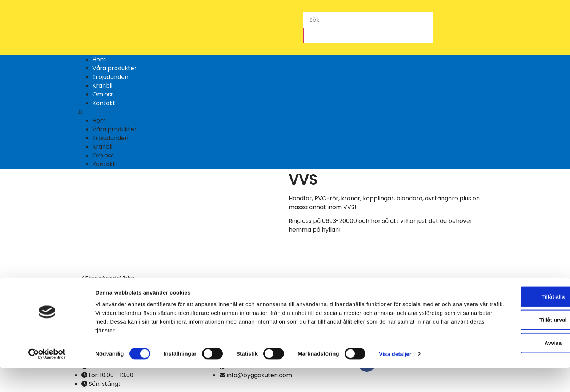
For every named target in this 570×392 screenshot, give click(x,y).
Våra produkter (115, 68)
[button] (285, 112)
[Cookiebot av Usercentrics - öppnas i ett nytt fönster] (47, 378)
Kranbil (102, 86)
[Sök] (312, 35)
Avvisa (509, 367)
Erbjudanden (110, 77)
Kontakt (104, 103)
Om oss (103, 94)
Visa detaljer (395, 378)
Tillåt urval (509, 343)
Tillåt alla (509, 320)
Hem (99, 59)
